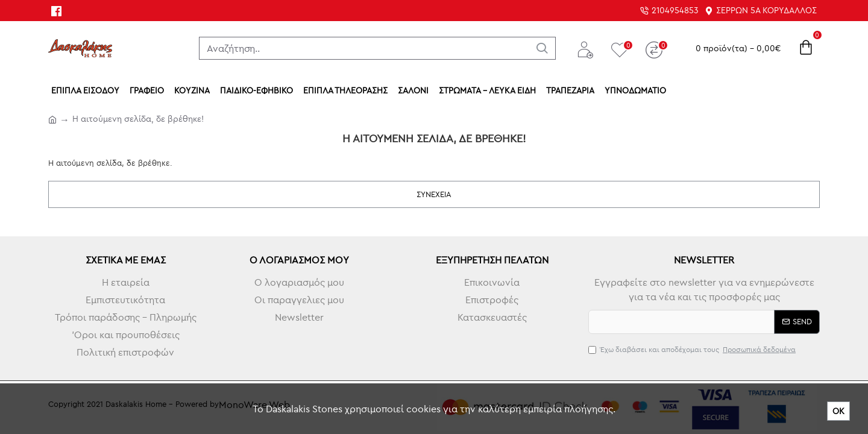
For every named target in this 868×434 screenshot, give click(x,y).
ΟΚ (838, 411)
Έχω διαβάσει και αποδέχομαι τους (693, 350)
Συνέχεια (434, 194)
